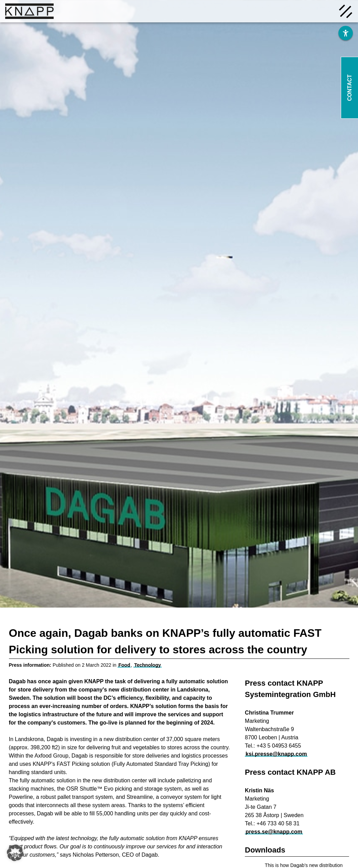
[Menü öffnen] (346, 11)
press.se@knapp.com (274, 832)
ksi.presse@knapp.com (276, 754)
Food (124, 665)
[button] (15, 853)
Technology (148, 665)
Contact (350, 88)
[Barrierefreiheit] (346, 33)
